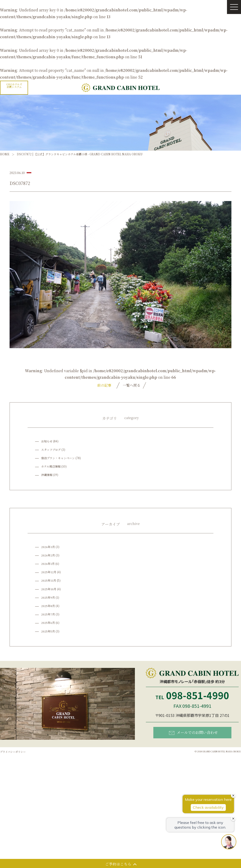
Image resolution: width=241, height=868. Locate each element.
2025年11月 (49, 581)
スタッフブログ (51, 450)
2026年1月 (48, 564)
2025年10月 (49, 589)
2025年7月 (48, 615)
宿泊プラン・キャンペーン (58, 458)
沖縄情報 (47, 475)
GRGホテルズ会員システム (14, 86)
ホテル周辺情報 (51, 467)
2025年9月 (48, 598)
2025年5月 (48, 631)
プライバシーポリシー (14, 752)
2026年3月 (48, 547)
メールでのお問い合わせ (193, 733)
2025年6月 (48, 623)
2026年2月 (48, 555)
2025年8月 (48, 606)
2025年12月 (49, 572)
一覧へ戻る (131, 385)
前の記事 (102, 385)
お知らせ (47, 441)
